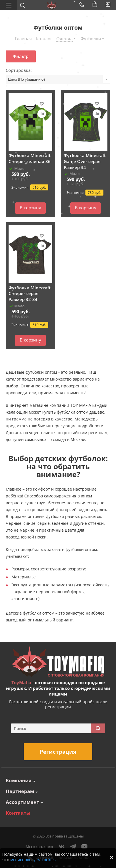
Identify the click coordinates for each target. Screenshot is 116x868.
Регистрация (58, 752)
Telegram (73, 847)
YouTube (85, 847)
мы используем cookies (33, 860)
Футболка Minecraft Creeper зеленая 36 (30, 158)
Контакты (18, 813)
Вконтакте (62, 847)
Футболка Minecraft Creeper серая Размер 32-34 (30, 293)
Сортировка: (19, 70)
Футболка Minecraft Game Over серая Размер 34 (85, 161)
